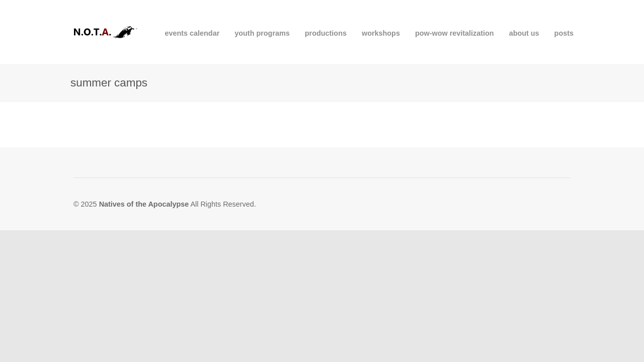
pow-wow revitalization (455, 33)
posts (564, 33)
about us (524, 33)
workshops (381, 33)
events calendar (192, 33)
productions (326, 33)
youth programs (262, 33)
